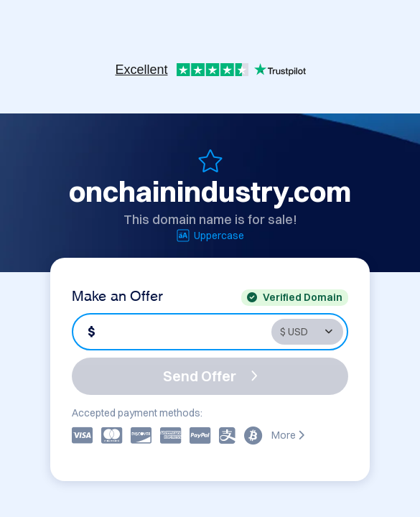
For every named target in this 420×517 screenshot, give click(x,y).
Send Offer (210, 376)
